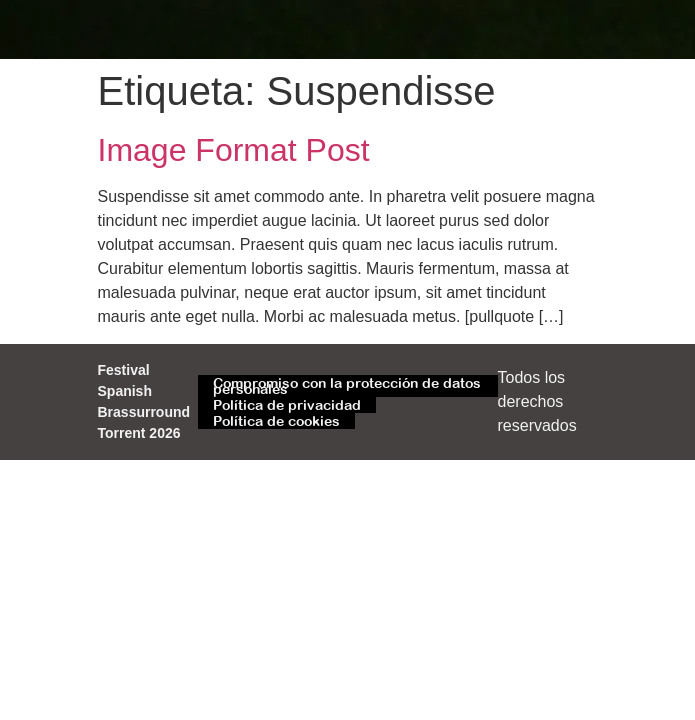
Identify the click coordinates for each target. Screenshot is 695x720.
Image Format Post (234, 150)
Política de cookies (276, 421)
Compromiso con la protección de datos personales (347, 386)
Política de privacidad (287, 405)
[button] (577, 29)
